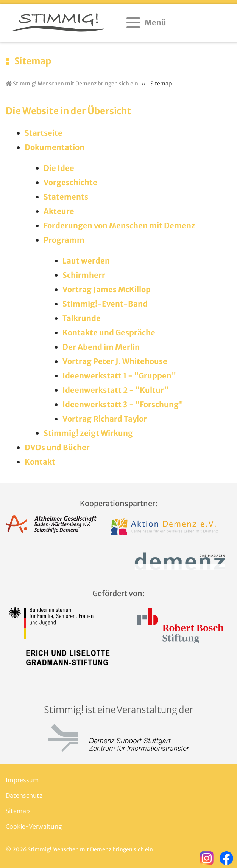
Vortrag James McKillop (107, 289)
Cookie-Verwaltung (34, 826)
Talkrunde (82, 318)
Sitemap (18, 811)
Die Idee (59, 168)
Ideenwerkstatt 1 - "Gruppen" (119, 376)
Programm (64, 240)
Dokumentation (55, 147)
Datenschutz (24, 795)
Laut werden (86, 261)
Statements (66, 197)
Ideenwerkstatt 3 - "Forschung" (123, 404)
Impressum (22, 780)
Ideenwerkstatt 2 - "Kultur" (115, 390)
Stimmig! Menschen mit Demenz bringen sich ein (72, 84)
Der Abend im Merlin (101, 347)
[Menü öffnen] (147, 23)
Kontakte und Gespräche (109, 332)
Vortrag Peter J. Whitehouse (115, 361)
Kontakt (40, 462)
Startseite (44, 133)
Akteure (59, 211)
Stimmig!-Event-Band (105, 304)
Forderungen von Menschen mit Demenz (119, 226)
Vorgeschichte (70, 182)
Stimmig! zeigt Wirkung (88, 433)
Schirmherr (84, 275)
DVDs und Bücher (57, 447)
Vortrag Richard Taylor (105, 419)
